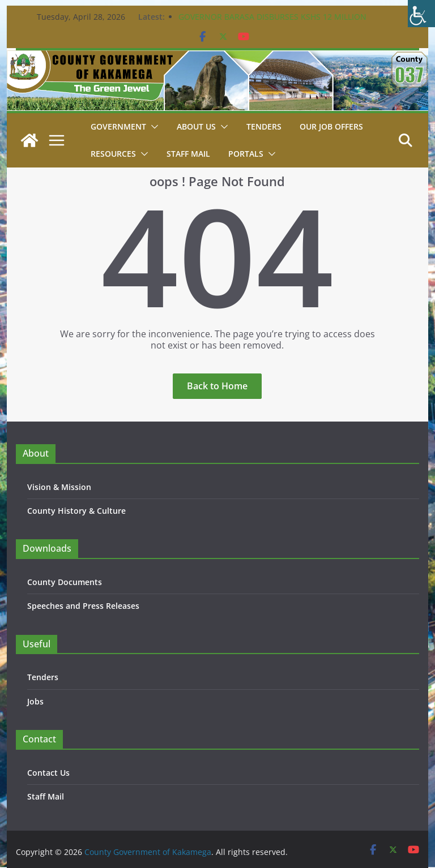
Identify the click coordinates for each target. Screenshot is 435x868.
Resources (113, 154)
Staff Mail (46, 796)
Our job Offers (331, 126)
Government (118, 126)
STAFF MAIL (188, 154)
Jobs (35, 701)
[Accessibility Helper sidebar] (421, 14)
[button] (152, 127)
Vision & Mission (59, 487)
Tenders (264, 126)
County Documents (65, 582)
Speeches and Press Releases (83, 606)
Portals (246, 154)
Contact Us (48, 773)
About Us (196, 126)
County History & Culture (76, 511)
